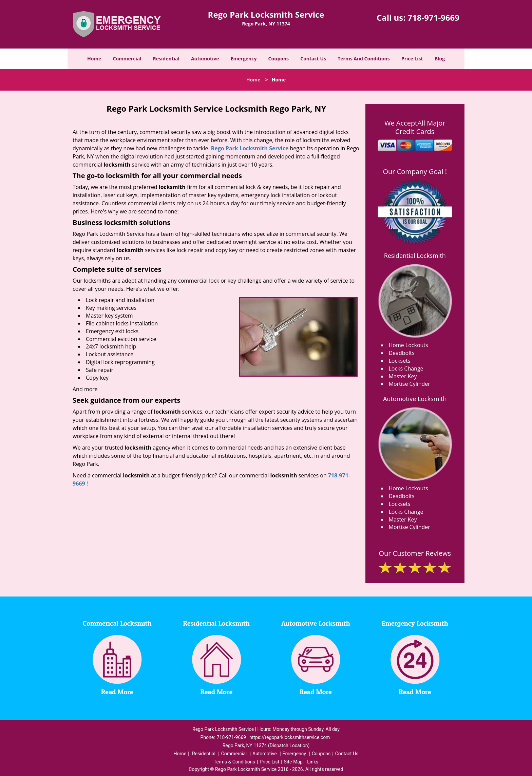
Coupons (279, 59)
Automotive (205, 59)
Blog (440, 59)
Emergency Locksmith (415, 624)
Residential (166, 59)
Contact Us (313, 59)
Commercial (127, 59)
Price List (412, 59)
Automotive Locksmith (415, 399)
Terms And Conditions (364, 59)
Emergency (244, 59)
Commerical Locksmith (117, 624)
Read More (117, 692)
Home (94, 59)
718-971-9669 (433, 17)
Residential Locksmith (415, 255)
